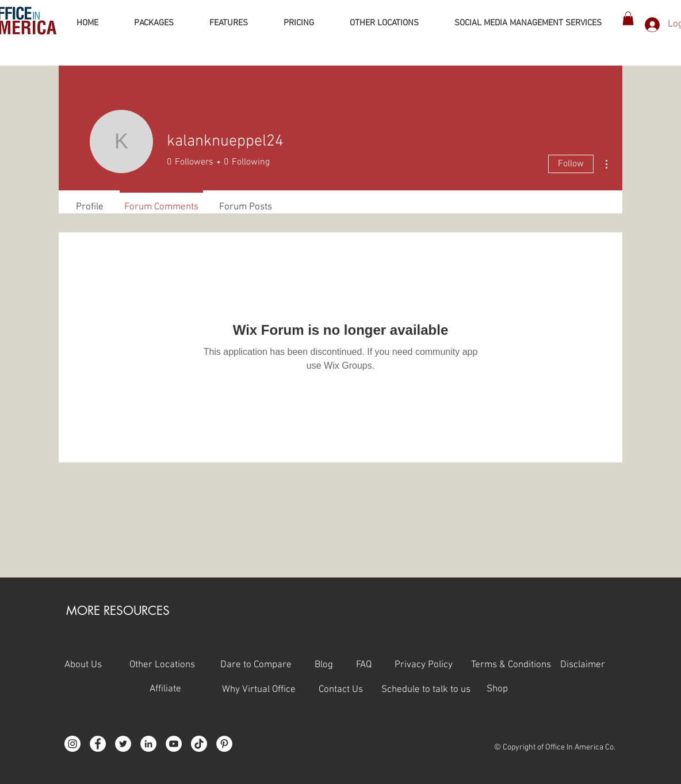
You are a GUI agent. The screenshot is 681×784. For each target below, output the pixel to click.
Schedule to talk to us (426, 690)
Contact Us (350, 690)
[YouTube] (174, 744)
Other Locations (162, 665)
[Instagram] (72, 744)
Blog (324, 665)
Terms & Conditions (512, 665)
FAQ (375, 665)
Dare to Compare (256, 665)
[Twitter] (123, 744)
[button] (628, 18)
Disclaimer (583, 665)
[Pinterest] (224, 744)
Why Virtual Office (258, 690)
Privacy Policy (433, 665)
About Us (83, 665)
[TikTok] (199, 744)
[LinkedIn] (148, 744)
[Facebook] (98, 744)
